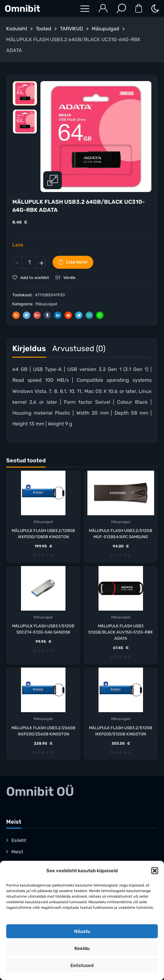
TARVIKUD (71, 29)
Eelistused (82, 965)
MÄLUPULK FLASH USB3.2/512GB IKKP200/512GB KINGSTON (121, 731)
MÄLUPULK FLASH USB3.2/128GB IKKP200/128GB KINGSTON (43, 534)
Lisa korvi (77, 262)
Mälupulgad (105, 29)
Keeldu (82, 948)
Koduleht (17, 29)
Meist (17, 852)
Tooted (44, 29)
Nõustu (82, 931)
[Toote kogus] (29, 262)
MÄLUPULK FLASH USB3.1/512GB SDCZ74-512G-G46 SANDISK (43, 629)
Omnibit (22, 9)
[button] (155, 871)
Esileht (19, 840)
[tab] (29, 350)
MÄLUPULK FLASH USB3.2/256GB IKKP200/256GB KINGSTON (43, 731)
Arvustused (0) (79, 348)
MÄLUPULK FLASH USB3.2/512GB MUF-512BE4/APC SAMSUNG (121, 534)
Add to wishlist (34, 278)
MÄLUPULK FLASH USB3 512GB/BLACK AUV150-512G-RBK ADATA (121, 632)
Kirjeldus (29, 348)
